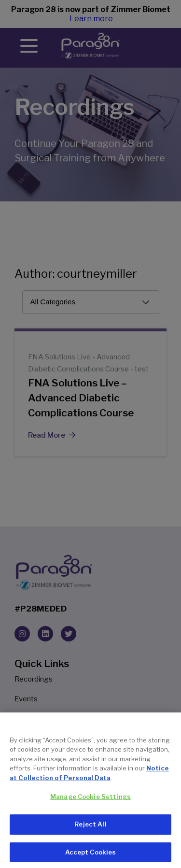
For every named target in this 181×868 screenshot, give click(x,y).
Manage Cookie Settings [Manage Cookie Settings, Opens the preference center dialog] (90, 803)
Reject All (90, 830)
